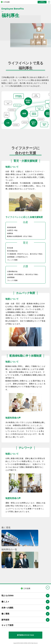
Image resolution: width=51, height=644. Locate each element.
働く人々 (5, 602)
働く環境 (5, 614)
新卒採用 (5, 620)
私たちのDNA (8, 596)
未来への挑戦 (7, 608)
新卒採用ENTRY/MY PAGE (26, 635)
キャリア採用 (7, 625)
